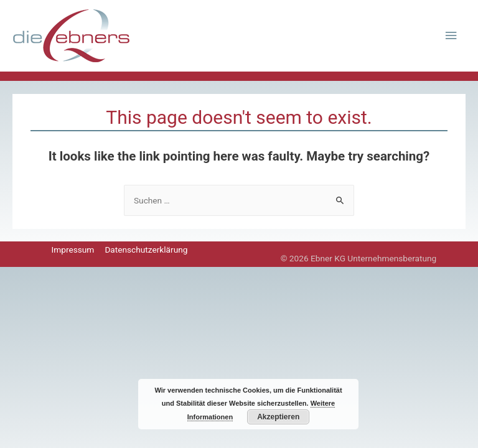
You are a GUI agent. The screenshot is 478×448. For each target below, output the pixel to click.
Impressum (73, 250)
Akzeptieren (278, 417)
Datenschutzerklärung (146, 250)
